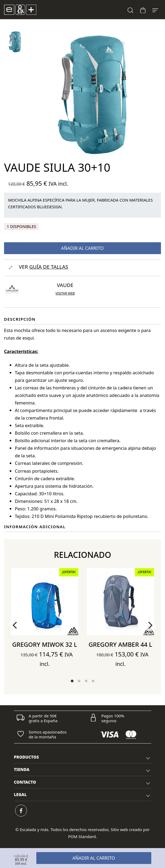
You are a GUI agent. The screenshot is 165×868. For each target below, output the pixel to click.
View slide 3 (86, 681)
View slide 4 (93, 681)
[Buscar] (131, 10)
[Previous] (15, 625)
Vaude (65, 285)
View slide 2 (79, 681)
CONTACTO (83, 783)
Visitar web (65, 293)
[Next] (150, 625)
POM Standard (82, 836)
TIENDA (83, 770)
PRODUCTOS (83, 758)
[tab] (83, 757)
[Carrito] (143, 10)
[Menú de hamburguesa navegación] (155, 10)
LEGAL (83, 795)
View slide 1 (72, 681)
